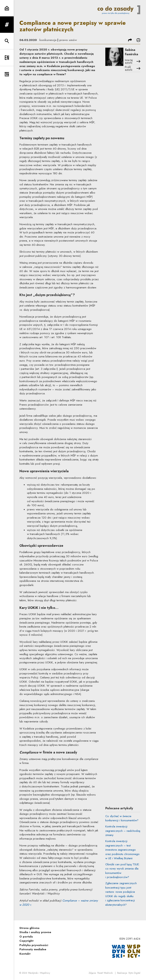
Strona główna (29, 928)
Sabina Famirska (132, 52)
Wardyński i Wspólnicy (39, 973)
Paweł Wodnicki (105, 973)
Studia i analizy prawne (35, 932)
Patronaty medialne (33, 949)
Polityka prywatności (34, 945)
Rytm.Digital (134, 973)
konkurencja (48, 40)
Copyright (26, 941)
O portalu (26, 937)
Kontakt (25, 954)
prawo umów (68, 40)
